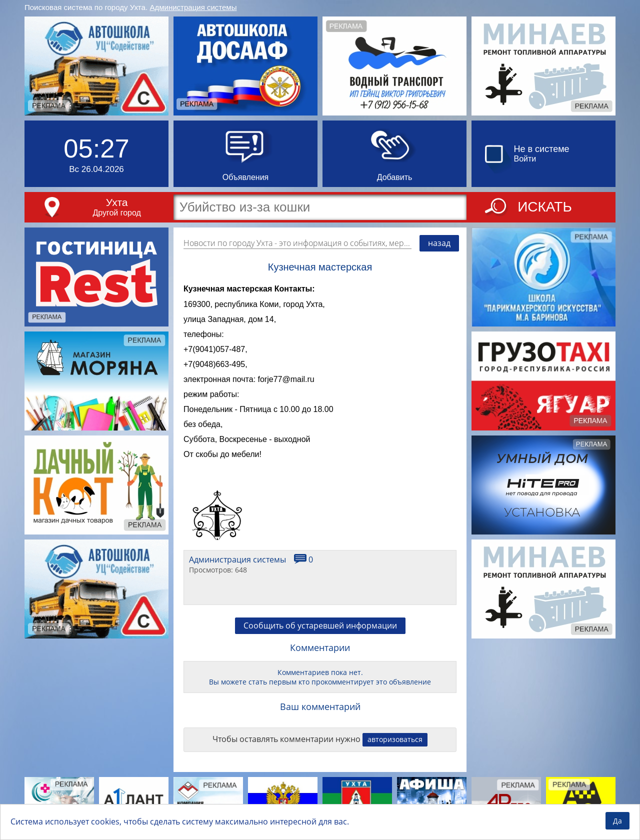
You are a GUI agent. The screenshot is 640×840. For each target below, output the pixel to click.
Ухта (117, 202)
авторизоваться (395, 739)
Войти (525, 159)
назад (439, 243)
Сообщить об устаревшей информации (320, 625)
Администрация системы (193, 7)
